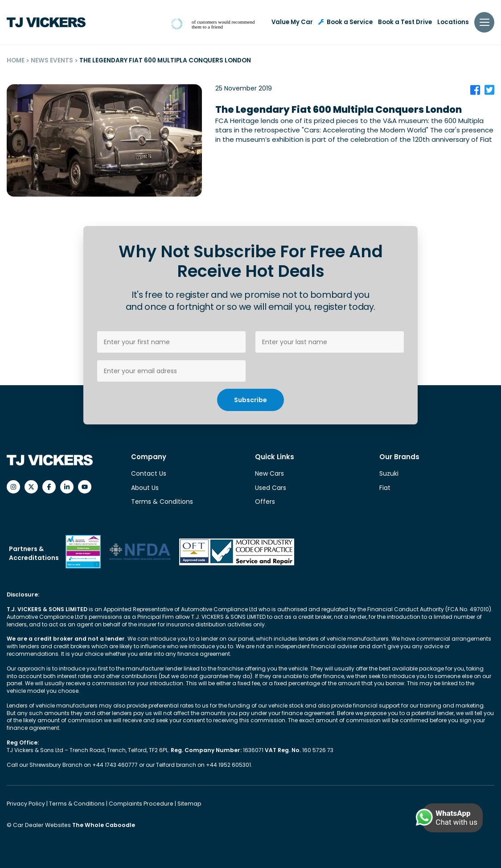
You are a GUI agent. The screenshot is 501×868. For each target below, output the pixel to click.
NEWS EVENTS (52, 60)
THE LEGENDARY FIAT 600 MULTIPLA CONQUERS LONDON (164, 60)
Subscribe (250, 400)
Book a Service (345, 22)
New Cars (269, 473)
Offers (265, 502)
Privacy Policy (26, 803)
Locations (453, 22)
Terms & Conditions (162, 502)
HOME (16, 60)
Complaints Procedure (138, 803)
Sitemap (183, 803)
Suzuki (389, 473)
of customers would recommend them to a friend (223, 24)
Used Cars (271, 488)
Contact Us (149, 473)
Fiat (385, 488)
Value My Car (292, 22)
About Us (145, 488)
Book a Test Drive (405, 22)
